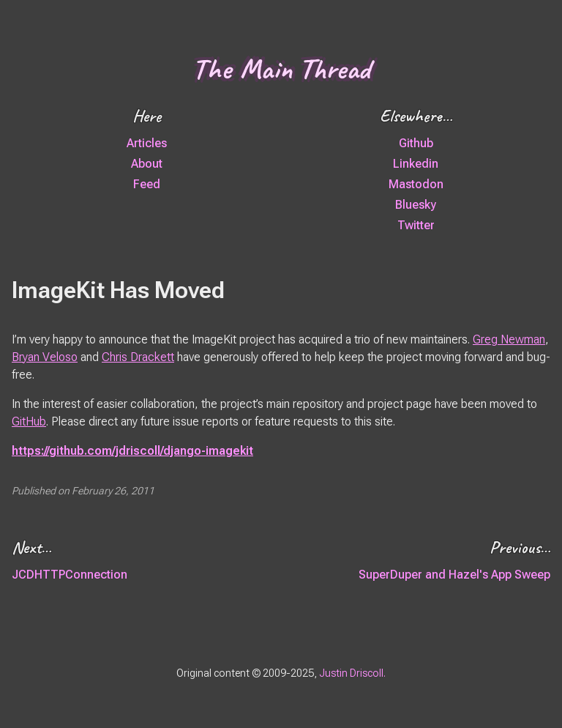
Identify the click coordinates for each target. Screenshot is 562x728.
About (147, 164)
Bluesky (416, 205)
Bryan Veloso (45, 357)
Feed (147, 184)
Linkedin (416, 164)
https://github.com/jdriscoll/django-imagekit (132, 451)
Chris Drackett (138, 357)
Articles (147, 143)
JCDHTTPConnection (70, 575)
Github (416, 143)
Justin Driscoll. (352, 673)
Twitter (416, 225)
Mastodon (416, 184)
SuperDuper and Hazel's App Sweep (454, 575)
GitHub (29, 421)
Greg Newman (509, 339)
